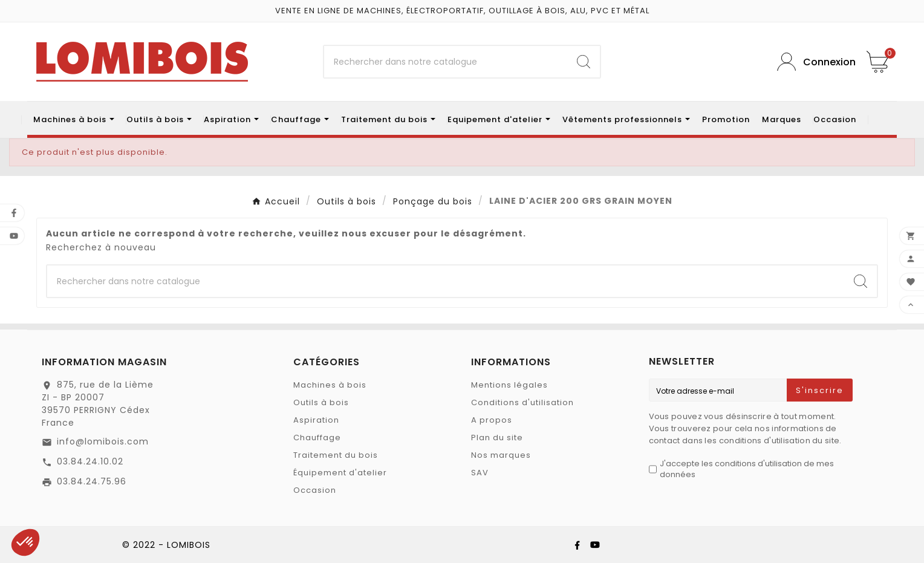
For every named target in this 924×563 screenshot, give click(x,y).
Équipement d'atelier (340, 473)
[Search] (584, 62)
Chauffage (317, 438)
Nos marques (501, 455)
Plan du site (497, 438)
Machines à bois (330, 385)
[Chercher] (445, 62)
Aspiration (316, 420)
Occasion (315, 490)
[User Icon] (813, 62)
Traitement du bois (336, 455)
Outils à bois (321, 402)
